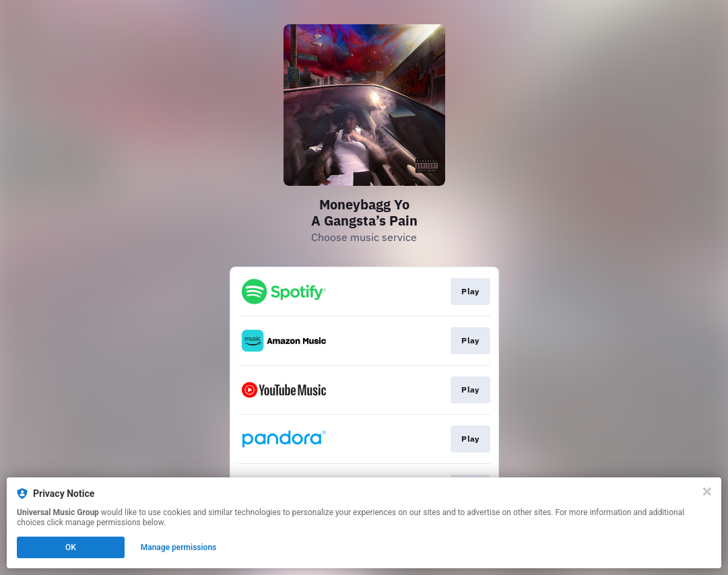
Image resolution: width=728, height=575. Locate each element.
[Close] (707, 492)
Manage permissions (179, 547)
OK (71, 547)
